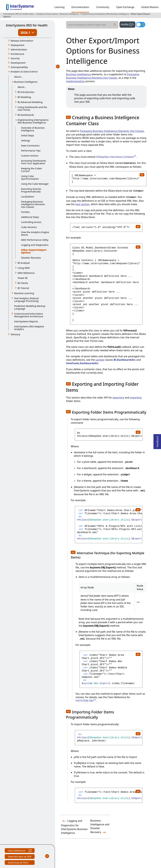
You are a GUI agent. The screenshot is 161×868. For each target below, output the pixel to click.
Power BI (23, 278)
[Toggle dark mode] (141, 25)
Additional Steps (30, 217)
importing (136, 398)
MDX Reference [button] (26, 273)
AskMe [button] (128, 24)
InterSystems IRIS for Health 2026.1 (19, 14)
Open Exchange (125, 7)
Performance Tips (31, 151)
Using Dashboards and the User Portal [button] (32, 108)
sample (100, 360)
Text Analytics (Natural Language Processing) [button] (26, 300)
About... (18, 77)
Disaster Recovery (31, 258)
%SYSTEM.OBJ (86, 701)
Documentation (80, 7)
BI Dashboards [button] (26, 115)
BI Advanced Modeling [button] (30, 102)
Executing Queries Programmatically (31, 190)
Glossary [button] (15, 334)
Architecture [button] (17, 54)
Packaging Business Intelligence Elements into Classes (33, 204)
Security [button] (15, 58)
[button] (68, 117)
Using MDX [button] (24, 268)
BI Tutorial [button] (23, 288)
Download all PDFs (18, 863)
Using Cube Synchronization (30, 177)
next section (82, 204)
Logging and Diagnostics (35, 245)
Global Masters (150, 7)
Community (103, 7)
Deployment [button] (17, 45)
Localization (28, 196)
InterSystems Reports (26, 321)
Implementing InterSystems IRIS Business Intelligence (105, 14)
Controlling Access (31, 222)
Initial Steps (28, 135)
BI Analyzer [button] (24, 263)
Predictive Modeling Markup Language (30, 307)
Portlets (25, 212)
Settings (26, 140)
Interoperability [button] (19, 67)
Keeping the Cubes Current (31, 170)
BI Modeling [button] (24, 97)
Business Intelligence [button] (26, 82)
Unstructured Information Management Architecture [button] (29, 315)
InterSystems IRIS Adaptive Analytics (29, 328)
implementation (75, 81)
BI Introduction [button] (26, 92)
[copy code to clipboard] (142, 175)
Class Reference (20, 851)
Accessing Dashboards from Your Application (33, 162)
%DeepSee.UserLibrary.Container (116, 157)
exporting (118, 398)
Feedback (157, 441)
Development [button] (18, 63)
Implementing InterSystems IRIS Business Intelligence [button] (33, 121)
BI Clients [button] (23, 283)
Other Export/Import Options (34, 251)
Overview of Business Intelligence (33, 129)
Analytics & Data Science (47, 14)
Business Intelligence (70, 14)
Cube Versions (29, 227)
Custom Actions (30, 156)
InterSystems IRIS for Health (27, 25)
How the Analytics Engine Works (35, 233)
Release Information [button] (22, 41)
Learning (59, 7)
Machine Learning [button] (24, 293)
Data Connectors (30, 145)
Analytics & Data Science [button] (24, 71)
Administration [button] (19, 49)
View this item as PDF (20, 857)
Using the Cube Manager (35, 184)
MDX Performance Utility (35, 240)
